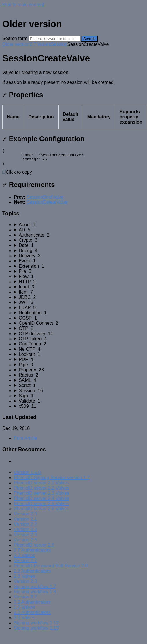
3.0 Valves (24, 621)
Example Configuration (43, 139)
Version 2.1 (25, 523)
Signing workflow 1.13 (36, 631)
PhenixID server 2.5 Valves (42, 507)
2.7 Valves (40, 44)
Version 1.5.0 (27, 476)
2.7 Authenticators (32, 554)
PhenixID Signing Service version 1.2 (52, 481)
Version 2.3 (25, 533)
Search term (15, 38)
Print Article (26, 442)
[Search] (54, 39)
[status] (73, 78)
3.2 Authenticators (32, 606)
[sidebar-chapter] (79, 228)
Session (59, 44)
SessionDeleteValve (47, 206)
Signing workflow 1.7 (35, 590)
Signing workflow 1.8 (35, 595)
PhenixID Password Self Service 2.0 (51, 569)
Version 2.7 (25, 564)
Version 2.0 (25, 517)
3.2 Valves (24, 611)
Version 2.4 (25, 538)
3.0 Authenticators (32, 616)
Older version (16, 44)
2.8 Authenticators (32, 574)
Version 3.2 (25, 600)
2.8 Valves (24, 580)
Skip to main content (23, 5)
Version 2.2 (25, 528)
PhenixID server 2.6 (34, 548)
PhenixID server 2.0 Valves (42, 486)
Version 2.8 (25, 585)
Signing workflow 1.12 (36, 626)
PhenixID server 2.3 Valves (42, 497)
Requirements (29, 188)
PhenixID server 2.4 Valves (42, 502)
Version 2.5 (25, 543)
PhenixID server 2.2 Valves (42, 491)
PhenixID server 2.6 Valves (42, 512)
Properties (23, 95)
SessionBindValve (45, 200)
